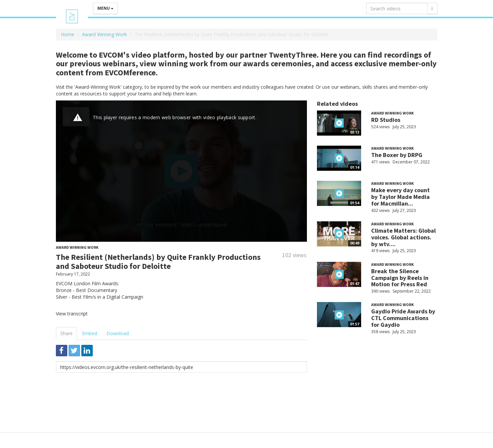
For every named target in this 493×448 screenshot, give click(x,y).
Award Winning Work (104, 34)
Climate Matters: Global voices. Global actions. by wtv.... (403, 237)
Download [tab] (118, 333)
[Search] (432, 8)
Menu (105, 8)
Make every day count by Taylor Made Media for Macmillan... (400, 197)
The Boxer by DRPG (397, 155)
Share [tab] (66, 333)
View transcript (72, 314)
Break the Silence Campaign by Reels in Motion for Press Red (400, 278)
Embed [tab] (90, 333)
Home (68, 34)
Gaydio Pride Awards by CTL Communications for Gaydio (403, 318)
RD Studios (386, 120)
